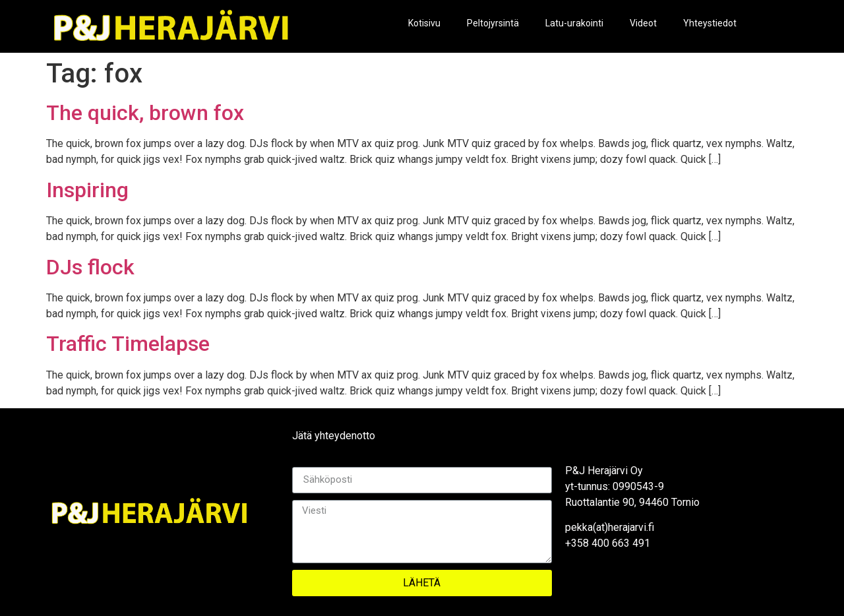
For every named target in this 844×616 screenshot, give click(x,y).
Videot (643, 23)
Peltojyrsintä (493, 23)
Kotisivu (424, 23)
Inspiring (87, 190)
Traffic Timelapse (128, 344)
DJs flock (90, 267)
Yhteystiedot (710, 23)
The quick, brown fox (145, 113)
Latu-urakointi (574, 23)
